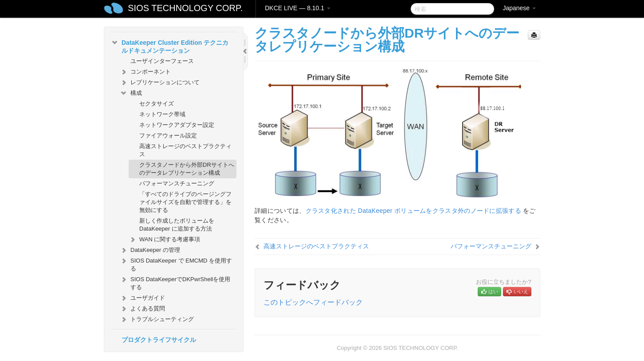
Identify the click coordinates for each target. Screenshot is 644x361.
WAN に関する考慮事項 (164, 239)
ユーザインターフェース (162, 61)
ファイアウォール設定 (168, 135)
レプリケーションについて (160, 82)
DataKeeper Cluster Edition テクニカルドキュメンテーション (170, 46)
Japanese (519, 8)
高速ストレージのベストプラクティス (185, 150)
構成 (131, 93)
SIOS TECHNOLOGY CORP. (185, 8)
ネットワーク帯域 (162, 114)
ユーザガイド (142, 298)
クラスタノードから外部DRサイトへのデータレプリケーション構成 (187, 169)
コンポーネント (145, 72)
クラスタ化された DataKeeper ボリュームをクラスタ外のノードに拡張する (414, 211)
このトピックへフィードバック (313, 302)
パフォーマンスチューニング (177, 183)
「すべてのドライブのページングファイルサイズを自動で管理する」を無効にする (185, 202)
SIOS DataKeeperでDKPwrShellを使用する (175, 282)
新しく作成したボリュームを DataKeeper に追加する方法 (177, 225)
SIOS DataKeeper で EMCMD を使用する (176, 264)
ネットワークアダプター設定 (177, 125)
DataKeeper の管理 (150, 250)
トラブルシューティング (157, 319)
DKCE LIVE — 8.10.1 (298, 8)
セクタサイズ (157, 104)
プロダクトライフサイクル (159, 340)
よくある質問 (142, 309)
